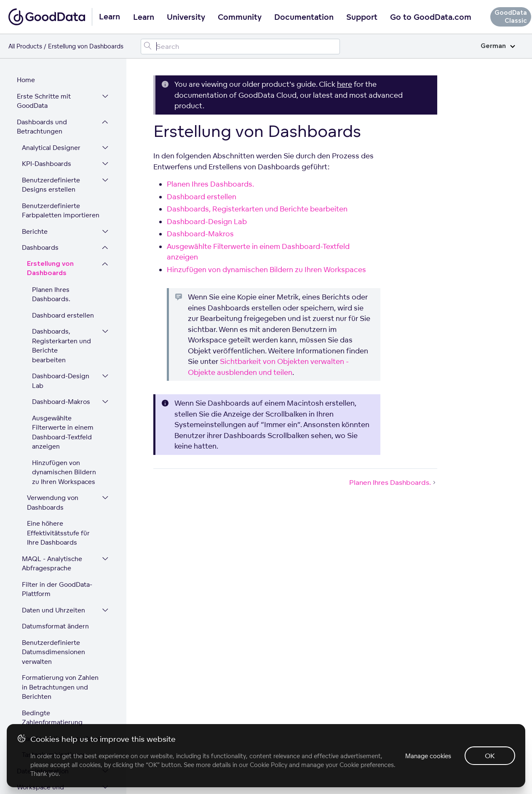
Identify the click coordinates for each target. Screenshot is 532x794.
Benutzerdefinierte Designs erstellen (51, 60)
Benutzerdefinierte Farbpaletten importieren (61, 86)
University (186, 17)
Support (362, 17)
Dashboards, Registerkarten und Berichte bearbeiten (61, 221)
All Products (25, 46)
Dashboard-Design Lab (61, 256)
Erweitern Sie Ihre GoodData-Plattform (48, 693)
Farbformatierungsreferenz (63, 614)
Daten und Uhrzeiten (53, 485)
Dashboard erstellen (63, 191)
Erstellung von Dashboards (50, 144)
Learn (144, 17)
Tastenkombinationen (54, 630)
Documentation (304, 17)
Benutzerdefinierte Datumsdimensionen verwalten (53, 527)
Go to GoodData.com (431, 17)
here (345, 84)
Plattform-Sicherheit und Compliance (48, 719)
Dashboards (40, 123)
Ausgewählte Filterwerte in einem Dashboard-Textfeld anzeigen (63, 308)
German (498, 46)
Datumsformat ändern (55, 501)
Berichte (35, 107)
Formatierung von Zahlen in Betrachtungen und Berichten (60, 562)
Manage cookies (428, 756)
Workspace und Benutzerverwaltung (48, 667)
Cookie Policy (269, 765)
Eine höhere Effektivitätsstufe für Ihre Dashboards (58, 408)
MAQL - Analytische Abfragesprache (52, 439)
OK (490, 756)
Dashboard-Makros (61, 277)
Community (240, 17)
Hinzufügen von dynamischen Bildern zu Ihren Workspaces (64, 348)
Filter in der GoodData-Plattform (57, 465)
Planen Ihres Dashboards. (51, 170)
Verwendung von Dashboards (53, 378)
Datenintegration (43, 646)
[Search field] (240, 47)
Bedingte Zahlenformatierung (52, 593)
